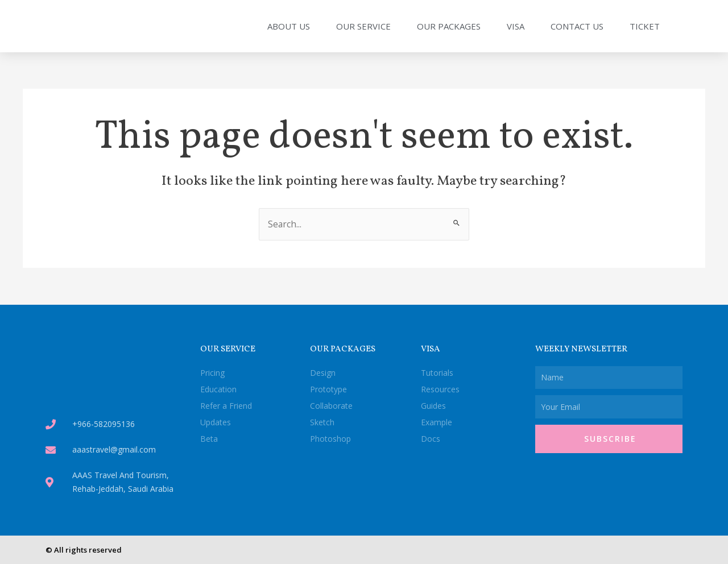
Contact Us (577, 26)
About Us (289, 26)
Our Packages (449, 26)
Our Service (363, 26)
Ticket (645, 26)
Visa (516, 26)
